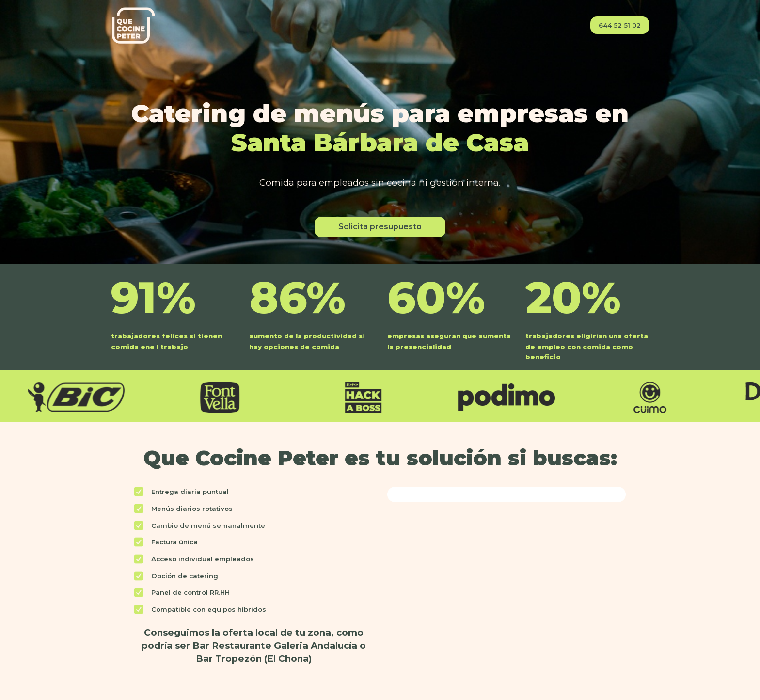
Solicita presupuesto (380, 227)
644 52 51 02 (620, 25)
